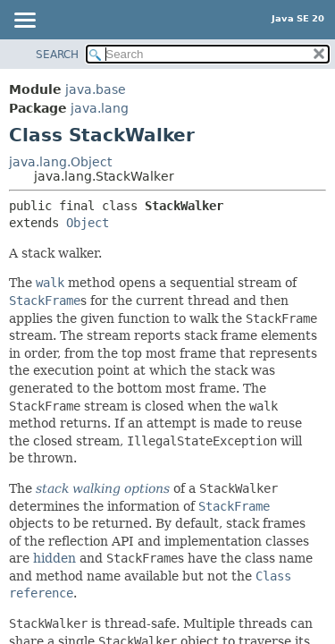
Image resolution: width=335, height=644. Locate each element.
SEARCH (57, 55)
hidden (54, 558)
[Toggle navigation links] (24, 21)
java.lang (100, 108)
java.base (96, 89)
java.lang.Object (60, 162)
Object (88, 223)
